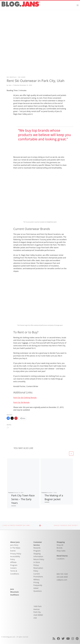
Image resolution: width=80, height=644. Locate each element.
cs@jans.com (62, 580)
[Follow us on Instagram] (73, 639)
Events (13, 551)
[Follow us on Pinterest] (77, 639)
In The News (15, 548)
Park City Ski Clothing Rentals (25, 398)
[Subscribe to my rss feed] (54, 639)
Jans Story (14, 545)
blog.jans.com (11, 637)
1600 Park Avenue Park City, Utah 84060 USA (38, 612)
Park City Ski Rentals (21, 402)
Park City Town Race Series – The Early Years (23, 499)
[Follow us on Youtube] (68, 639)
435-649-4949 (62, 577)
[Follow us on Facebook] (58, 639)
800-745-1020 (62, 574)
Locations (60, 559)
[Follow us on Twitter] (63, 639)
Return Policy (39, 559)
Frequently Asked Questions (38, 588)
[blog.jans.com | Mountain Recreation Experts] (21, 5)
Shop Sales (61, 551)
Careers (13, 568)
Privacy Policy (16, 554)
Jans (10, 85)
